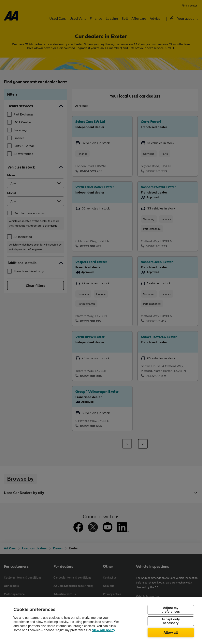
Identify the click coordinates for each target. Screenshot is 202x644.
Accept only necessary (171, 621)
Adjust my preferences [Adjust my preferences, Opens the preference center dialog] (171, 610)
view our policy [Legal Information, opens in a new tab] (104, 630)
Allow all (171, 632)
